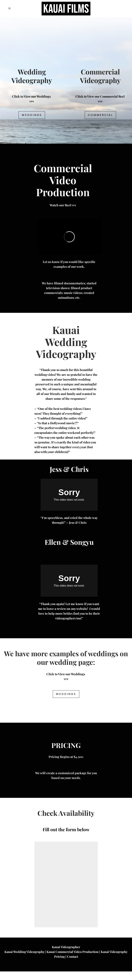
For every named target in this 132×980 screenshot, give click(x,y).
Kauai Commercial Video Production (73, 960)
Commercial (100, 115)
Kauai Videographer (66, 956)
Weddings (32, 115)
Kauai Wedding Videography (24, 960)
